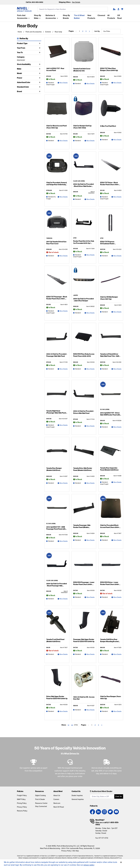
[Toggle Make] (40, 69)
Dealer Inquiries (77, 795)
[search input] (73, 9)
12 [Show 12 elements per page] (68, 725)
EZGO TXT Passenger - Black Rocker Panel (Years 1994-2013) (56, 299)
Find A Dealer (40, 799)
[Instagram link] (104, 812)
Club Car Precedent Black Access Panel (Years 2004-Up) (110, 527)
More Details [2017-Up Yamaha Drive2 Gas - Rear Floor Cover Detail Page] (64, 256)
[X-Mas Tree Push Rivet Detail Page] (111, 110)
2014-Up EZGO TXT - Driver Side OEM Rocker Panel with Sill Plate (110, 415)
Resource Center (41, 803)
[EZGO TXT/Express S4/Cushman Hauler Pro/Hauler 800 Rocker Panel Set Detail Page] (111, 224)
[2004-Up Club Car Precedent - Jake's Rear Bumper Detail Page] (84, 281)
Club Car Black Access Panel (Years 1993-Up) (56, 127)
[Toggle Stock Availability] (40, 64)
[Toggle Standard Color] (40, 87)
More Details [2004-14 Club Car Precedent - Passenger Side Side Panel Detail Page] (64, 369)
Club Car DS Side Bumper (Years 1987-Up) (109, 298)
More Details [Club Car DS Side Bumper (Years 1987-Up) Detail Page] (117, 312)
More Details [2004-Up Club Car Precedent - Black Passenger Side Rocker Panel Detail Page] (64, 599)
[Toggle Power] (40, 78)
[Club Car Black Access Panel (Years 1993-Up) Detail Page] (57, 110)
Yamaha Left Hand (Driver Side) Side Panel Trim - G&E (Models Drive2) (109, 356)
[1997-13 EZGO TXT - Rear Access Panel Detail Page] (57, 53)
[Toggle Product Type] (40, 43)
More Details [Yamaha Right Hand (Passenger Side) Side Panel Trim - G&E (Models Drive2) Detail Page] (64, 425)
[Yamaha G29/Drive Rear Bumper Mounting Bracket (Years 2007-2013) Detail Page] (111, 624)
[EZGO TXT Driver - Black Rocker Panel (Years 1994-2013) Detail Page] (111, 167)
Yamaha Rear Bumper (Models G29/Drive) (57, 469)
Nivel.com (57, 803)
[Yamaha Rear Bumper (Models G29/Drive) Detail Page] (57, 452)
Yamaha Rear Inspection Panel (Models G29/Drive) (111, 469)
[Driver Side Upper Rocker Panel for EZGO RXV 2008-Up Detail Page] (57, 681)
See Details (76, 2)
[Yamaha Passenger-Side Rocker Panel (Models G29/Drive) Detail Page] (84, 510)
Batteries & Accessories (51, 17)
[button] (114, 9)
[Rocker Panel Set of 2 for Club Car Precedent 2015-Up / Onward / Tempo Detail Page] (84, 224)
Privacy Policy (22, 807)
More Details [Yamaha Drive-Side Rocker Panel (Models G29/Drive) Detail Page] (90, 483)
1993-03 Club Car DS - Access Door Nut (84, 698)
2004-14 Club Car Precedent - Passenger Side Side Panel (57, 355)
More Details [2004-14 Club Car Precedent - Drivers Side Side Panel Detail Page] (90, 426)
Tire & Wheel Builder (79, 17)
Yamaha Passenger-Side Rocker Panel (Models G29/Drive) (82, 527)
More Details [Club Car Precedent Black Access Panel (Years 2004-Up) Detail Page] (117, 540)
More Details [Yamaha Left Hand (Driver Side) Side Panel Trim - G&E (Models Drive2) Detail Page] (117, 369)
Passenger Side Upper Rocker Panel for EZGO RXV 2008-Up (84, 640)
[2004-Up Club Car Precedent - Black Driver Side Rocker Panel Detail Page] (84, 167)
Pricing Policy (22, 803)
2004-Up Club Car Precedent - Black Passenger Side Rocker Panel (57, 586)
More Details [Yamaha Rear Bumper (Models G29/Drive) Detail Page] (64, 483)
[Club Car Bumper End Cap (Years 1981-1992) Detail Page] (84, 110)
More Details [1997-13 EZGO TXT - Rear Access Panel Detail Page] (64, 83)
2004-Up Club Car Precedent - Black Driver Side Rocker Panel (84, 185)
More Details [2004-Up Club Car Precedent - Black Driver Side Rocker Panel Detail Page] (90, 199)
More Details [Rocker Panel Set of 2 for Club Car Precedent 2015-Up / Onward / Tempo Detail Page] (90, 255)
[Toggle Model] (40, 73)
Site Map (76, 851)
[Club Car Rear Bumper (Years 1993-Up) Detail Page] (111, 681)
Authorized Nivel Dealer (102, 791)
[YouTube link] (116, 812)
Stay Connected (41, 806)
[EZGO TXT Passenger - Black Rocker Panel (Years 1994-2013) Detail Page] (57, 281)
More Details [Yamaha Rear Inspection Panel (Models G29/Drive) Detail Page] (117, 482)
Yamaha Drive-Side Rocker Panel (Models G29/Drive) (82, 469)
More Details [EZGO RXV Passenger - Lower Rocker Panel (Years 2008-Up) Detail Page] (90, 597)
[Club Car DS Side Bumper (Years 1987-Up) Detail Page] (111, 281)
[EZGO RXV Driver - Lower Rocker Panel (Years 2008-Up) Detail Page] (111, 567)
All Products (111, 17)
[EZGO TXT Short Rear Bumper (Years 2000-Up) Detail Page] (111, 53)
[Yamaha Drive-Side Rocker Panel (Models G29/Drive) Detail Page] (84, 452)
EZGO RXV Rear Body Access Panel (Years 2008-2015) (83, 355)
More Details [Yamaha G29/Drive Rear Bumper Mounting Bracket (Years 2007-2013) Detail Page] (117, 654)
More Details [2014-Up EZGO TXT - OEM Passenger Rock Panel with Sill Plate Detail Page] (64, 541)
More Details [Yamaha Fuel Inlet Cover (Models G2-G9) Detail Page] (90, 84)
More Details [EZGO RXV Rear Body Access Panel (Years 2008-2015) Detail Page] (90, 369)
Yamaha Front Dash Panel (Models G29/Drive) (55, 640)
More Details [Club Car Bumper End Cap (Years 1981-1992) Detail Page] (90, 141)
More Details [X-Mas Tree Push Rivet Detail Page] (117, 140)
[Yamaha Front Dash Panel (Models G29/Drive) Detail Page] (57, 624)
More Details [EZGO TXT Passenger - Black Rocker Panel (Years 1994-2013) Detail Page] (64, 311)
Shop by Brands (66, 17)
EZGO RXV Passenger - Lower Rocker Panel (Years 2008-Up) (84, 583)
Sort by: (97, 31)
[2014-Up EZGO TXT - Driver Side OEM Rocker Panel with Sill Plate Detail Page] (111, 395)
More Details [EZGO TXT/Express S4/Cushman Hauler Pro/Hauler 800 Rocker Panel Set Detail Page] (117, 256)
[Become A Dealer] (118, 9)
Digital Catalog (40, 795)
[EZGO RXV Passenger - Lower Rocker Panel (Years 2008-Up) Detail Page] (84, 567)
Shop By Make (37, 17)
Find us (119, 796)
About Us (57, 795)
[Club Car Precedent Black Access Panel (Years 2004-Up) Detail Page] (111, 510)
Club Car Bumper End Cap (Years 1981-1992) (82, 127)
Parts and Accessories (22, 17)
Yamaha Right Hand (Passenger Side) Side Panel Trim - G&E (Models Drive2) (56, 413)
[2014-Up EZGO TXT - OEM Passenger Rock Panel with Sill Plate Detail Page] (57, 509)
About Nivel (58, 791)
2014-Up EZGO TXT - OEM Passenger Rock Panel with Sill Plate (57, 529)
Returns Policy (22, 811)
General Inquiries (78, 799)
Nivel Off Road (59, 807)
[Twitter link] (110, 812)
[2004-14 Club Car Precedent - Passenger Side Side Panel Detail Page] (57, 338)
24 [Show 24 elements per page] (72, 725)
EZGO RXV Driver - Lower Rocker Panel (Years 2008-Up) (111, 583)
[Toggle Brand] (40, 91)
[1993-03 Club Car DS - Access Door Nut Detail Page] (84, 681)
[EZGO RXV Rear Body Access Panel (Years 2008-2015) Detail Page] (84, 338)
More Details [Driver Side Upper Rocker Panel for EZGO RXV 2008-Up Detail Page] (64, 711)
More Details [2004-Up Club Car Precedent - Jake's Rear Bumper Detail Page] (90, 313)
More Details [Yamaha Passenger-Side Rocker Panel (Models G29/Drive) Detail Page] (90, 540)
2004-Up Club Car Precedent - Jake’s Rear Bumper (84, 300)
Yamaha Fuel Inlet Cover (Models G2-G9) (82, 70)
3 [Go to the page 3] (86, 31)
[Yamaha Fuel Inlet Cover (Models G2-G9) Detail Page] (84, 53)
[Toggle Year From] (40, 48)
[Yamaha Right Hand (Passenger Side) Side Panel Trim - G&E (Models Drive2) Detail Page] (57, 395)
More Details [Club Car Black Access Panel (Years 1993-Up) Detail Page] (64, 141)
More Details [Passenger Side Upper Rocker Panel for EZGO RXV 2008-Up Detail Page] (90, 654)
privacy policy (89, 865)
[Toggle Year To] (40, 52)
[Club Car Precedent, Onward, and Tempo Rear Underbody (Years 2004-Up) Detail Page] (57, 167)
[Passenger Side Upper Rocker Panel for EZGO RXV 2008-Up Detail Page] (84, 624)
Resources (39, 791)
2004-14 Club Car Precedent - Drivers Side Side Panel (84, 412)
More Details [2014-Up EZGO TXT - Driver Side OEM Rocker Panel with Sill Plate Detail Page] (117, 427)
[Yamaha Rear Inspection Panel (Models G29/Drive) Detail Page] (111, 452)
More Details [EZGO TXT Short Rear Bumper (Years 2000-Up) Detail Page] (117, 83)
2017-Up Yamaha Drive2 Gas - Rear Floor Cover (56, 243)
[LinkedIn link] (98, 812)
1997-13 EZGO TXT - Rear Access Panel (55, 69)
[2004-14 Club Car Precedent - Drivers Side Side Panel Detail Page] (84, 395)
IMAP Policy (21, 799)
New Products (91, 17)
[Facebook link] (92, 812)
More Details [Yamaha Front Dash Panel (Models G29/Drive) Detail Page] (64, 654)
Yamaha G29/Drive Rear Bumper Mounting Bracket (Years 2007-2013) (109, 641)
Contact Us (76, 791)
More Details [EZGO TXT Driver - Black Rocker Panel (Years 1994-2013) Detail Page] (117, 197)
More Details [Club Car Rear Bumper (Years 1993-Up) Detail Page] (117, 711)
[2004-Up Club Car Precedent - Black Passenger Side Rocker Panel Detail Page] (57, 566)
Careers (56, 799)
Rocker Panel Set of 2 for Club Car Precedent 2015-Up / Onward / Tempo (83, 243)
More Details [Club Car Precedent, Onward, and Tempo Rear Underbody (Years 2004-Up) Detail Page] (64, 197)
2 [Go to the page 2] (83, 31)
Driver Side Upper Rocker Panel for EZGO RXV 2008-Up (57, 697)
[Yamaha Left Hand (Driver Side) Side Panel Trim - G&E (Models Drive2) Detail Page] (111, 338)
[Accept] (121, 862)
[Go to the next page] (89, 31)
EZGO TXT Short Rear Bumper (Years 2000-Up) (111, 69)
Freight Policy (22, 795)
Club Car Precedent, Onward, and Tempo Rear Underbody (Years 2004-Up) (56, 184)
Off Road (119, 17)
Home (20, 32)
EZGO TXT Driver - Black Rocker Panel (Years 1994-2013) (109, 184)
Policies (20, 791)
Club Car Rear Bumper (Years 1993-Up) (110, 697)
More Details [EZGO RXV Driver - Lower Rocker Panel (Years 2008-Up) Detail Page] (117, 597)
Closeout (101, 15)
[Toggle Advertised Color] (40, 82)
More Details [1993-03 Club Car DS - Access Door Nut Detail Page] (90, 710)
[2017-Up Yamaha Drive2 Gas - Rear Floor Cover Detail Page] (57, 224)
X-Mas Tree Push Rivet (108, 126)
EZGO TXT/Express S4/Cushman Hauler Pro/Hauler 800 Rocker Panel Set (110, 244)
